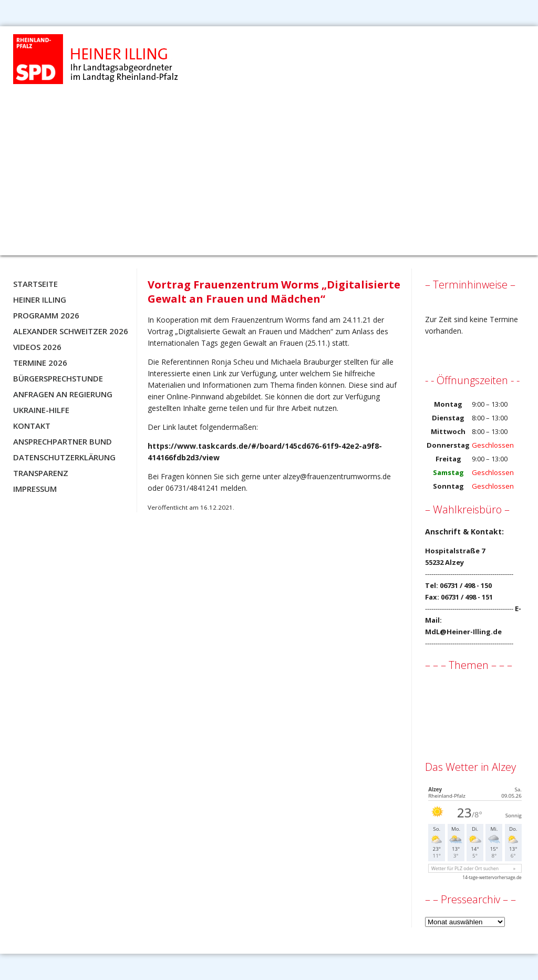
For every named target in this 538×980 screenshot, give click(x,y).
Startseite (35, 284)
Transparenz (41, 473)
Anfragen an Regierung (63, 394)
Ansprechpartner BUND (63, 441)
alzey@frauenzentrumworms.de (337, 476)
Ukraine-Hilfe (41, 410)
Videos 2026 (37, 347)
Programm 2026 (46, 315)
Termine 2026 (40, 363)
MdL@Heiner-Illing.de (463, 632)
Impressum (35, 489)
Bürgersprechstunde (58, 378)
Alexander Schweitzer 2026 (71, 331)
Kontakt (32, 426)
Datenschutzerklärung (64, 457)
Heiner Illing (40, 300)
